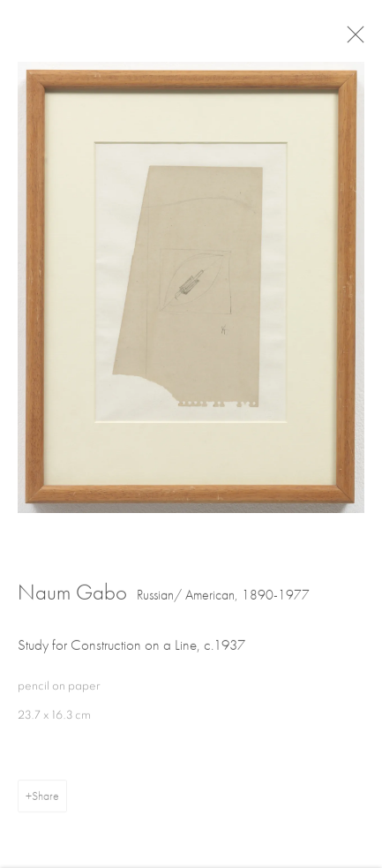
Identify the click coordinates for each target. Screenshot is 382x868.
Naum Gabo (72, 596)
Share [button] (45, 799)
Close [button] (359, 40)
